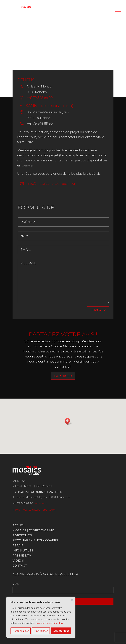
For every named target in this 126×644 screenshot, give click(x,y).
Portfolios (22, 535)
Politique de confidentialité (50, 623)
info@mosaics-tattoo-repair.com (52, 184)
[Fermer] (72, 600)
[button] (68, 421)
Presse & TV (22, 556)
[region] (41, 617)
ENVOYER (98, 310)
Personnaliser (21, 631)
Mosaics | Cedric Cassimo (33, 530)
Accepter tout (61, 631)
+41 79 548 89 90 (40, 98)
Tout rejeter (41, 631)
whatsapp (42, 503)
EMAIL (16, 584)
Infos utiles (23, 551)
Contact (20, 566)
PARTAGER (63, 376)
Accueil (19, 525)
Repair (18, 546)
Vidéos (18, 561)
